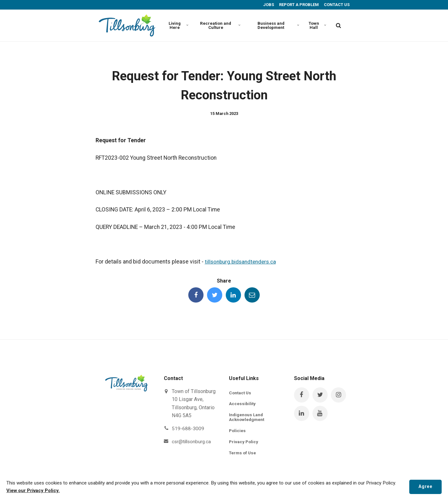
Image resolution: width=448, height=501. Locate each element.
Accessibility (242, 404)
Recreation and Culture (219, 25)
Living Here (178, 25)
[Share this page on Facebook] (195, 295)
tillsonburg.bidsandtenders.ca (242, 262)
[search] (338, 25)
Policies (238, 432)
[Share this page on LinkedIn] (234, 295)
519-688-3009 (188, 429)
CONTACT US (336, 5)
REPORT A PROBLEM (298, 5)
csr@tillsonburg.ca (192, 442)
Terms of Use (243, 454)
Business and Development (277, 25)
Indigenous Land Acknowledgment (247, 418)
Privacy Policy (244, 443)
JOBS (268, 5)
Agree (425, 487)
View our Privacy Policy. (34, 491)
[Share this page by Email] (253, 295)
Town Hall (317, 25)
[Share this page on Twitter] (214, 295)
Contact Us (241, 393)
